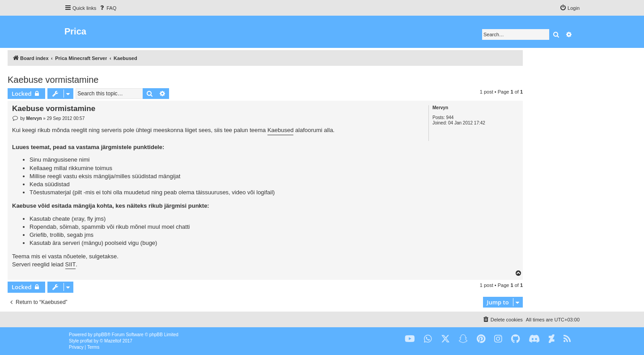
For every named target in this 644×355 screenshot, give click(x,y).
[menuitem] (107, 8)
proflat (86, 341)
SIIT (71, 264)
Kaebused (281, 130)
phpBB (101, 335)
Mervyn (440, 108)
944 (450, 118)
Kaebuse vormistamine (53, 80)
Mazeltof (113, 341)
